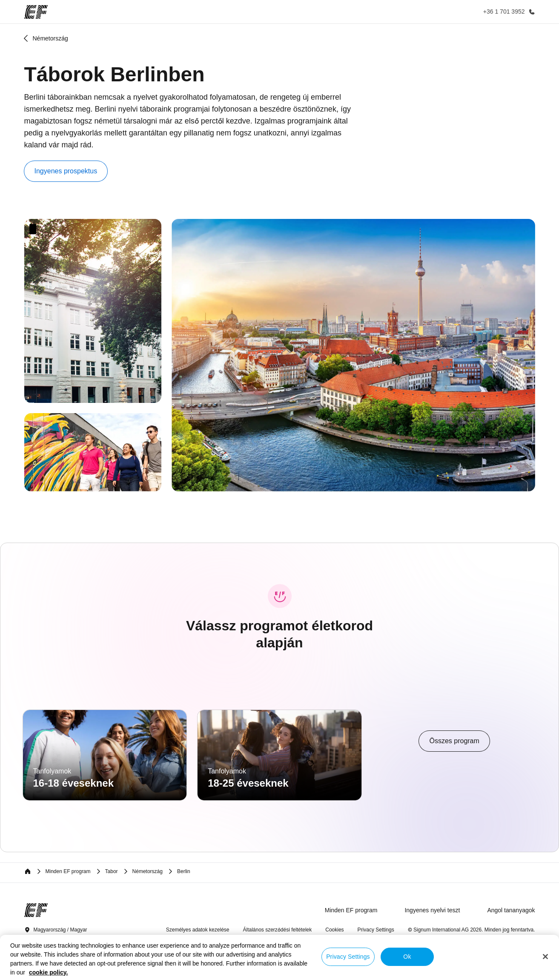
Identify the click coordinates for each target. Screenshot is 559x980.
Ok (407, 957)
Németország (50, 38)
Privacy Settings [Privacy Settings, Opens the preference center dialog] (348, 957)
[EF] (36, 12)
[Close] (545, 957)
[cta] (454, 741)
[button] (66, 171)
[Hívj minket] (507, 12)
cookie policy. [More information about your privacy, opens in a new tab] (49, 972)
